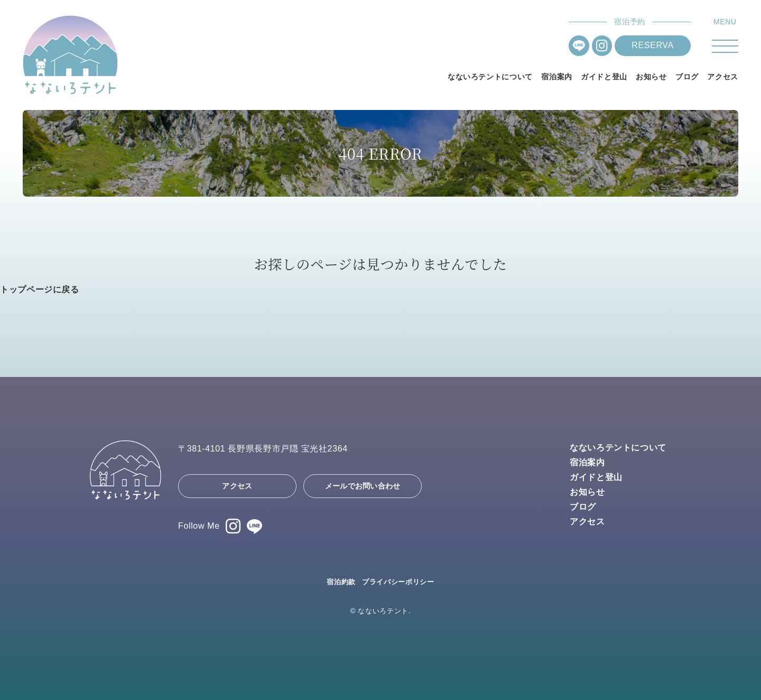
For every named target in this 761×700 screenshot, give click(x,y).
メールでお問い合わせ (363, 486)
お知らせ (651, 77)
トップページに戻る (40, 289)
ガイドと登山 (604, 77)
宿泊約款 (341, 582)
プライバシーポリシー (398, 582)
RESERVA (652, 45)
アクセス (723, 77)
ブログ (687, 77)
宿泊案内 (557, 77)
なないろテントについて (490, 77)
